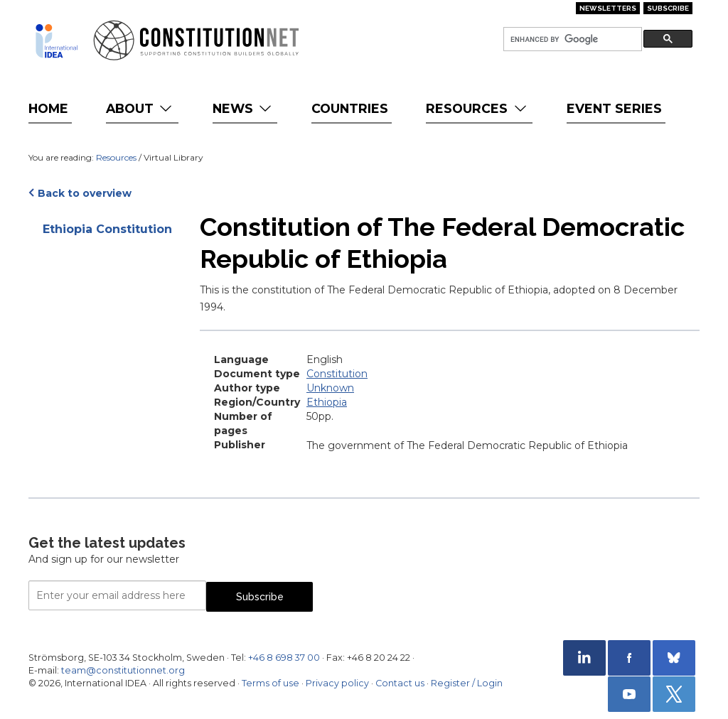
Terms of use (271, 683)
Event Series (614, 108)
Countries (350, 108)
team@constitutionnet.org (123, 670)
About (140, 108)
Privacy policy (337, 683)
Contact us (400, 683)
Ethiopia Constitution (107, 229)
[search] (571, 39)
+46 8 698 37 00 (284, 658)
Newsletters (608, 8)
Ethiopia (327, 402)
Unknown (330, 388)
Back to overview (85, 193)
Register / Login (467, 683)
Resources (477, 108)
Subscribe (668, 8)
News (243, 108)
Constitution (337, 374)
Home (48, 108)
